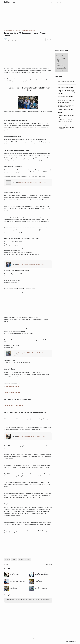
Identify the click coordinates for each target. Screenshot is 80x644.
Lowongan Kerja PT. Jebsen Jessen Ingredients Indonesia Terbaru (43, 574)
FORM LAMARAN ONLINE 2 (13, 393)
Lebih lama (8, 564)
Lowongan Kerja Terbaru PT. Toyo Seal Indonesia (18, 588)
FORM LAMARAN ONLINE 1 (13, 386)
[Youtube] (39, 639)
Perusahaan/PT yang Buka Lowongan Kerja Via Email (32, 183)
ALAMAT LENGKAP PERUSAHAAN (14, 406)
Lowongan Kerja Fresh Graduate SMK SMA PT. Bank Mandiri (42, 588)
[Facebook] (33, 639)
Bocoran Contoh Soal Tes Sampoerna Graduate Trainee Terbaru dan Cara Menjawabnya (66, 127)
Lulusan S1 (14, 559)
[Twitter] (36, 639)
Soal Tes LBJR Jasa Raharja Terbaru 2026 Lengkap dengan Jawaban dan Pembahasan (66, 82)
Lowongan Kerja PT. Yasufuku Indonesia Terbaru (31, 264)
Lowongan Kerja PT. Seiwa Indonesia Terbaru (16, 574)
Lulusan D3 (7, 559)
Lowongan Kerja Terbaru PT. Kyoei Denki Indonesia (43, 581)
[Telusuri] (79, 2)
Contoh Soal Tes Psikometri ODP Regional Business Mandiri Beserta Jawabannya (65, 111)
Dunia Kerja (67, 2)
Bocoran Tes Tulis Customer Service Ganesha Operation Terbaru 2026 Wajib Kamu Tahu (67, 92)
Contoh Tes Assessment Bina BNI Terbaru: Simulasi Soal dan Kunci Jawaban (65, 121)
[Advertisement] (40, 17)
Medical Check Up (48, 2)
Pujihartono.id (10, 2)
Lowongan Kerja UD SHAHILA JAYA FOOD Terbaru (32, 436)
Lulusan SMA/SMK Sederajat (25, 559)
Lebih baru (48, 564)
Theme (67, 641)
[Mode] (75, 2)
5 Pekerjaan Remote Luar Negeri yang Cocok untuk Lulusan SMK (18, 581)
